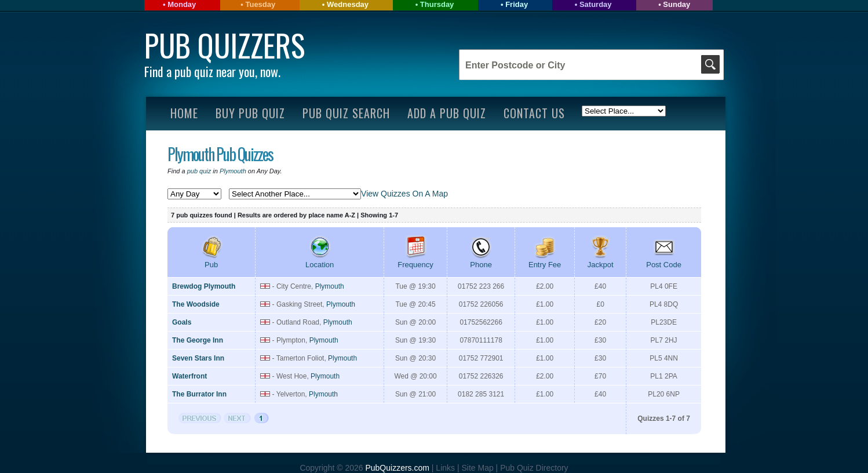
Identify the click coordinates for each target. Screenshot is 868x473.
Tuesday (260, 4)
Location (320, 260)
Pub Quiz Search (346, 113)
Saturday (596, 4)
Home (184, 113)
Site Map (478, 468)
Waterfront (189, 376)
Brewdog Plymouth (204, 286)
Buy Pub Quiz (250, 113)
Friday (517, 4)
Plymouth (233, 171)
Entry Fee (545, 260)
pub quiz (199, 171)
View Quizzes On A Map (404, 194)
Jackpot (601, 260)
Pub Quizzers (225, 45)
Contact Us (534, 113)
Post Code (664, 260)
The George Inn (198, 340)
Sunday (676, 4)
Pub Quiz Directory (534, 468)
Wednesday (348, 4)
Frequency (415, 260)
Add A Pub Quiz (447, 113)
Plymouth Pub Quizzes (220, 154)
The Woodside (196, 304)
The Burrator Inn (199, 394)
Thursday (437, 4)
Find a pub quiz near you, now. (212, 71)
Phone (481, 260)
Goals (182, 322)
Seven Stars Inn (198, 358)
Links (445, 468)
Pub (211, 260)
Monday (182, 4)
